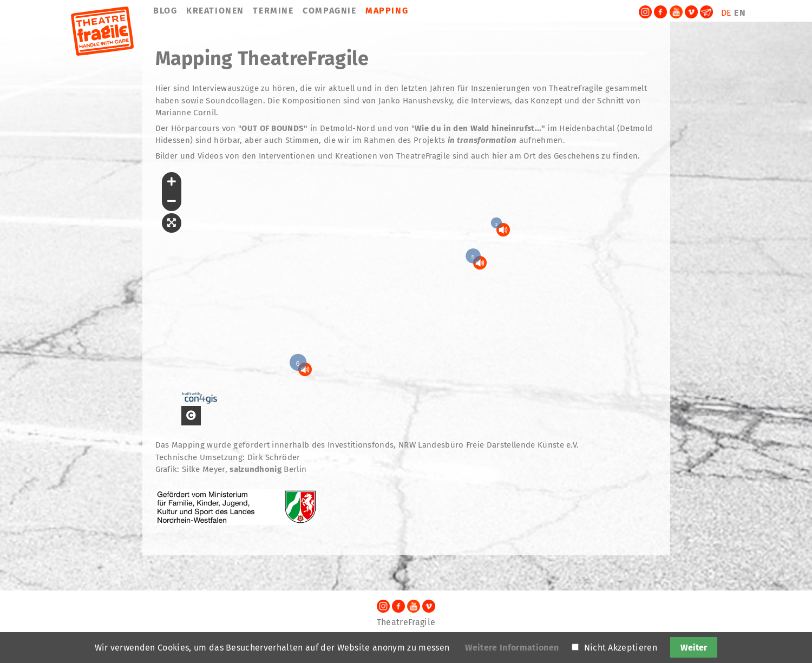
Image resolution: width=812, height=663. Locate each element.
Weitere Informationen (512, 648)
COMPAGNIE (329, 11)
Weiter (694, 648)
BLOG (165, 11)
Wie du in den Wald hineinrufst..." (480, 128)
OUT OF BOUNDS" (274, 128)
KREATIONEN (215, 11)
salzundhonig (256, 469)
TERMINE (273, 11)
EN (740, 13)
